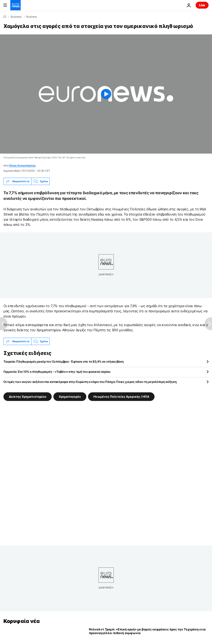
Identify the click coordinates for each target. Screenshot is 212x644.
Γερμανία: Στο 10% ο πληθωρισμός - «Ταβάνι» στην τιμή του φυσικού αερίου (57, 372)
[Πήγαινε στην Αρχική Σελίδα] (15, 5)
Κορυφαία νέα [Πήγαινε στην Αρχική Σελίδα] (22, 621)
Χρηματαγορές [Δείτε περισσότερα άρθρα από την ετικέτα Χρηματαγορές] (70, 397)
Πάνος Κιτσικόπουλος (22, 166)
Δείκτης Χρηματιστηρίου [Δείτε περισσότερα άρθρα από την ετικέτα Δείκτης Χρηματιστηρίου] (28, 397)
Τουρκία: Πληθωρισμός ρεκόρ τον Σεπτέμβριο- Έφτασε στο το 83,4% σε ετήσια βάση (63, 361)
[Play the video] (106, 94)
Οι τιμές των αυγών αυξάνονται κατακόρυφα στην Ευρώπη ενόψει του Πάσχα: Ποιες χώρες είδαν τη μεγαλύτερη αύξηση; (90, 382)
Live (202, 5)
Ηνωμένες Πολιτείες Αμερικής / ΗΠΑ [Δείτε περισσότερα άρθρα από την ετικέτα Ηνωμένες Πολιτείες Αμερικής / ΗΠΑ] (121, 397)
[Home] (5, 17)
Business (16, 17)
